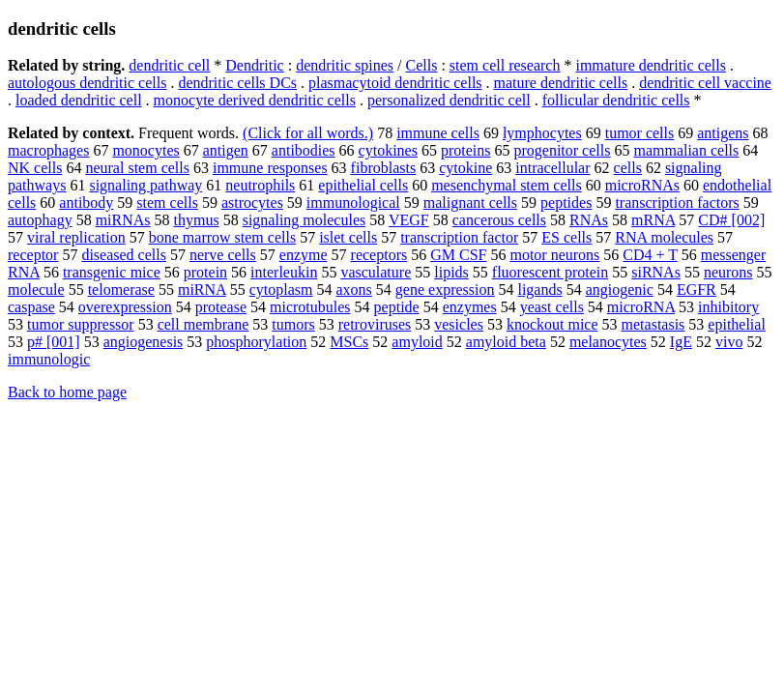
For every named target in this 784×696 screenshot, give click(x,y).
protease (221, 307)
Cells (422, 65)
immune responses (270, 168)
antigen (226, 150)
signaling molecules (305, 220)
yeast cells (552, 307)
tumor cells (640, 133)
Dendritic (254, 65)
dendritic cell (169, 65)
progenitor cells (562, 150)
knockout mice (552, 324)
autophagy (40, 220)
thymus (197, 220)
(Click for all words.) (308, 133)
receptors (379, 255)
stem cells (167, 203)
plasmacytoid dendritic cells (395, 83)
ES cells (566, 237)
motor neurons (554, 255)
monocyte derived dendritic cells (255, 100)
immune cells (438, 133)
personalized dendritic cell (449, 100)
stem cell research (505, 65)
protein (205, 272)
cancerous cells (499, 220)
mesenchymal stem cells (507, 185)
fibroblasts (384, 168)
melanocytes (608, 342)
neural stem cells (137, 168)
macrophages (48, 150)
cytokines (388, 150)
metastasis (653, 324)
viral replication (76, 237)
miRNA (202, 290)
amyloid (417, 342)
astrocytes (252, 203)
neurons (728, 272)
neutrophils (260, 185)
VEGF (409, 220)
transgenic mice (112, 272)
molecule (36, 290)
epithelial (737, 324)
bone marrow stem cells (222, 237)
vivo (729, 342)
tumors (293, 324)
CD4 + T (650, 255)
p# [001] (54, 342)
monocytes (145, 150)
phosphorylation (256, 342)
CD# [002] (731, 220)
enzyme (304, 255)
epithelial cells (363, 185)
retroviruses (375, 324)
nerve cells (223, 255)
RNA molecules (664, 237)
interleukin (284, 272)
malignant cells (470, 203)
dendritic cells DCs (237, 83)
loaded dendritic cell (79, 100)
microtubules (310, 307)
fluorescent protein (550, 272)
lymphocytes (542, 133)
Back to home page (67, 392)
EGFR (697, 290)
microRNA (641, 307)
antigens (723, 133)
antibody (86, 203)
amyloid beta (506, 342)
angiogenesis (144, 342)
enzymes (470, 307)
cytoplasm (281, 290)
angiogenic (620, 290)
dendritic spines (345, 65)
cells (628, 168)
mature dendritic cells (561, 83)
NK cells (35, 168)
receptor (33, 255)
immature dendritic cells (651, 65)
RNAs (589, 220)
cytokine (465, 168)
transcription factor (459, 237)
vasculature (376, 272)
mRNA (653, 220)
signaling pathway (145, 185)
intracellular (552, 168)
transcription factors (677, 203)
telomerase (121, 290)
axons (354, 290)
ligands (539, 290)
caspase (31, 307)
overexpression (125, 307)
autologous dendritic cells (87, 83)
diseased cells (124, 255)
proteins (466, 150)
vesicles (459, 324)
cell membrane (203, 324)
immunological (353, 203)
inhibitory (728, 307)
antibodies (304, 150)
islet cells (348, 237)
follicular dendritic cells (616, 100)
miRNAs (123, 220)
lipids (451, 272)
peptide (397, 307)
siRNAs (656, 272)
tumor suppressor (81, 324)
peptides (566, 203)
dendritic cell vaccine (705, 83)
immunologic (49, 359)
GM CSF (458, 255)
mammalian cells (686, 150)
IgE (681, 342)
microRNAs (642, 185)
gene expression (445, 290)
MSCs (349, 342)
